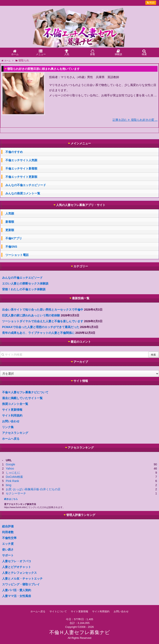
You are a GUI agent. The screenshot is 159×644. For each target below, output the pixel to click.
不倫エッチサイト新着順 (21, 168)
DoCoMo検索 (14, 477)
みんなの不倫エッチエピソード (26, 185)
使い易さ (8, 550)
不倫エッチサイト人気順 (21, 160)
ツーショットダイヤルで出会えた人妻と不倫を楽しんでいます (43, 321)
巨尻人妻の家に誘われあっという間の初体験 (31, 315)
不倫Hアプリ (14, 238)
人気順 (10, 213)
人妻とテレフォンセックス (19, 573)
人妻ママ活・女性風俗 (17, 596)
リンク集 (8, 427)
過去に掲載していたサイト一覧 (22, 398)
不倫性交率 (9, 538)
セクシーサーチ (16, 493)
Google (10, 464)
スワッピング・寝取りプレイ (21, 584)
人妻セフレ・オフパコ (17, 561)
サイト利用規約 (12, 415)
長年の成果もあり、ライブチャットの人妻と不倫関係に (38, 333)
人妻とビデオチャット (17, 567)
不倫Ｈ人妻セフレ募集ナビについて (25, 392)
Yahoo (10, 468)
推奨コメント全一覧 (15, 404)
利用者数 (8, 532)
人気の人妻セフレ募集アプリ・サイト (81, 205)
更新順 (10, 230)
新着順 (10, 222)
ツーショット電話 (17, 255)
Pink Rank (12, 481)
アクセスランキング (15, 433)
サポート (8, 555)
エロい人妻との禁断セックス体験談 (25, 283)
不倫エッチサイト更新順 (21, 177)
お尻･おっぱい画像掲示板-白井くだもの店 (33, 489)
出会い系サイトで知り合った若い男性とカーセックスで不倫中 (43, 310)
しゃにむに (13, 473)
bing (8, 485)
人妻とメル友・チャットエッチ (22, 579)
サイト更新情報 (12, 410)
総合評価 (8, 526)
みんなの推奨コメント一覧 (23, 193)
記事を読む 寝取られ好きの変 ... (135, 120)
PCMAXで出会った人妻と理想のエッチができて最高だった (41, 327)
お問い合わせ (11, 421)
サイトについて (58, 611)
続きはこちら (11, 499)
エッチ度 (8, 544)
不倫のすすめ (14, 152)
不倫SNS (11, 247)
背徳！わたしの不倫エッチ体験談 (24, 289)
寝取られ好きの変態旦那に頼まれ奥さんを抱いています (43, 69)
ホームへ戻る (11, 439)
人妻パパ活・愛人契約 (17, 590)
